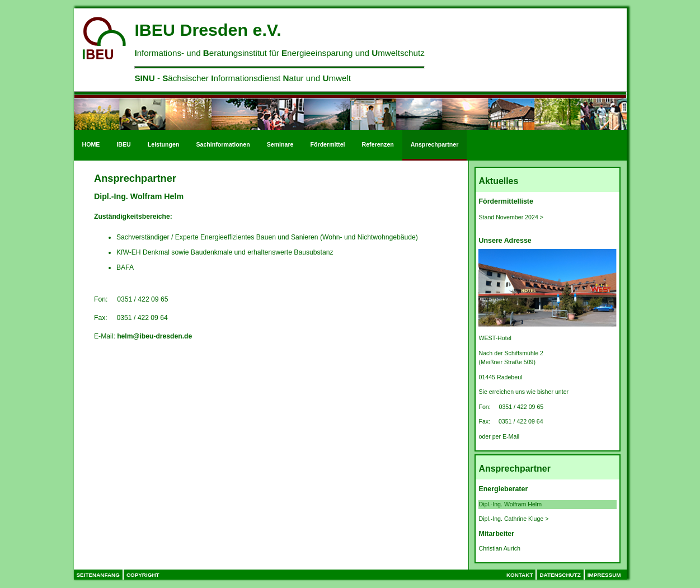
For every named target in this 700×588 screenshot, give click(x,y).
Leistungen (164, 144)
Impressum (604, 575)
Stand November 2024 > (511, 217)
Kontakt (520, 575)
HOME (91, 144)
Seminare (280, 144)
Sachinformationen (223, 144)
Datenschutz (560, 575)
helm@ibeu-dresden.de (154, 336)
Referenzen (378, 144)
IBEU (123, 144)
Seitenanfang (98, 575)
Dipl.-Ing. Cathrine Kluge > (513, 519)
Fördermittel (328, 144)
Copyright (143, 575)
